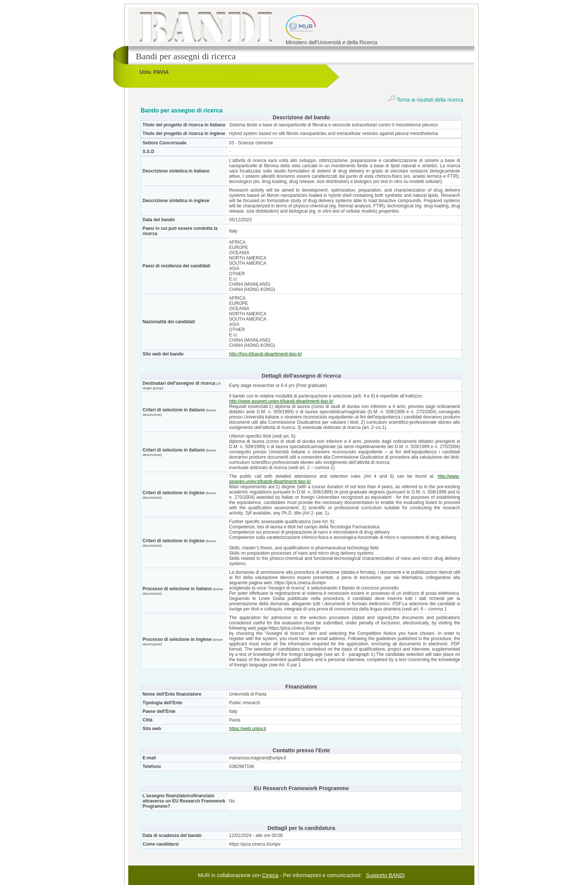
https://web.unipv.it (248, 729)
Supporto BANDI (385, 875)
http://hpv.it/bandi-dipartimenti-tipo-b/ (265, 354)
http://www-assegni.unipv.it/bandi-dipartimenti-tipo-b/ (281, 401)
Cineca (270, 875)
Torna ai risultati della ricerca (425, 100)
